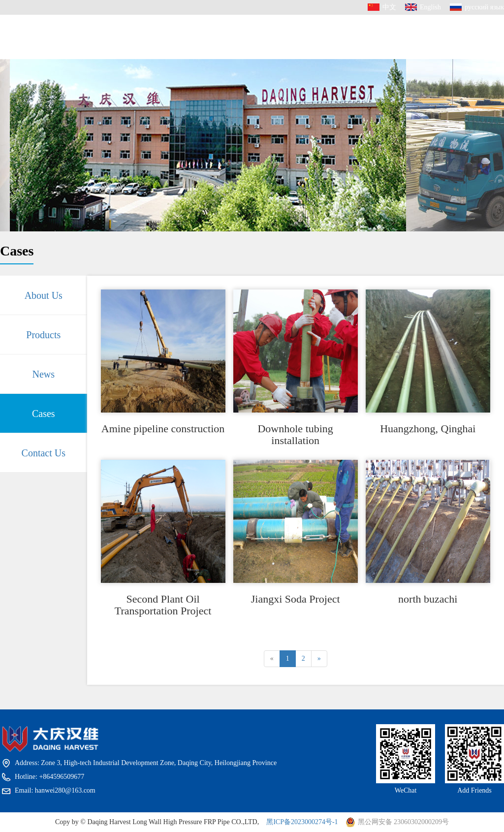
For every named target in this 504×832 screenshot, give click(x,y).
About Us (178, 46)
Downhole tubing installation (295, 435)
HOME (127, 37)
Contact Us (370, 63)
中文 (389, 7)
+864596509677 (452, 64)
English (430, 7)
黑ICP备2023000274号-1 (302, 822)
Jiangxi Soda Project (296, 599)
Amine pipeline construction (163, 429)
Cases (319, 48)
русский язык (484, 7)
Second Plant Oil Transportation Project (163, 605)
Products (232, 40)
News (278, 43)
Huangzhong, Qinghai (428, 429)
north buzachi (428, 599)
